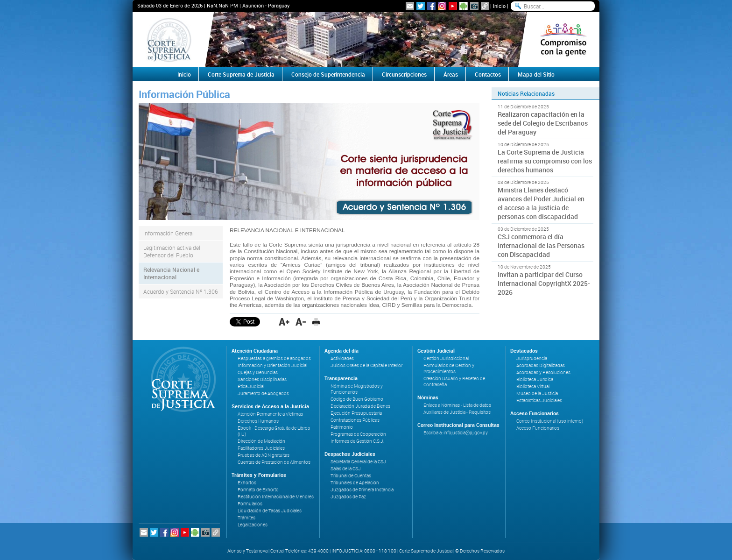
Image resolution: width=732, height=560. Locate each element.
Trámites (246, 518)
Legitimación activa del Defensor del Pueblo (172, 251)
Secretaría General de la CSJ (358, 462)
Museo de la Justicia (537, 393)
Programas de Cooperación (358, 434)
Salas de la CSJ (346, 469)
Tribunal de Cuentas (351, 476)
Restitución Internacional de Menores (276, 497)
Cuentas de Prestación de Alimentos (274, 462)
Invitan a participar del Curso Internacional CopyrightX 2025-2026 (544, 283)
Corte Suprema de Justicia (241, 74)
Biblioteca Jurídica (535, 379)
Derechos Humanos (258, 421)
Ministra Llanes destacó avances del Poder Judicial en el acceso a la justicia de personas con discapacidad (541, 203)
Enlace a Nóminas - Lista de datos (457, 405)
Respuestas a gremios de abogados (274, 358)
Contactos (488, 74)
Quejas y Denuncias (258, 372)
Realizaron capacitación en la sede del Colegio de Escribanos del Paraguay (543, 123)
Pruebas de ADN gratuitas (264, 455)
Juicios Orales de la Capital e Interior (366, 365)
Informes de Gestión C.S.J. (357, 441)
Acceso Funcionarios (538, 428)
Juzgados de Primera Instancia (362, 490)
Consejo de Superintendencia (328, 74)
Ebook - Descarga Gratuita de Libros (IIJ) (274, 431)
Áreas (451, 74)
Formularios (250, 504)
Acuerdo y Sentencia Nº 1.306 (181, 291)
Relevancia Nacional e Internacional (171, 273)
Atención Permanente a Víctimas (270, 414)
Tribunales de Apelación (355, 483)
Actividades (342, 358)
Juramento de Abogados (263, 393)
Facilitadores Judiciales (261, 448)
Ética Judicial (251, 386)
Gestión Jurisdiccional (446, 358)
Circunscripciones (404, 74)
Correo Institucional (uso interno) (550, 421)
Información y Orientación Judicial (272, 365)
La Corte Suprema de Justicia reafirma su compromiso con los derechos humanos (545, 161)
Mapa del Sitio (536, 74)
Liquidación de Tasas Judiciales (270, 511)
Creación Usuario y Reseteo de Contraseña (454, 382)
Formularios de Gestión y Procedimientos (449, 369)
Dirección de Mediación (261, 441)
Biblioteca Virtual (533, 386)
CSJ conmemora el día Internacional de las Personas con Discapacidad (541, 245)
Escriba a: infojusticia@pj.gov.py (456, 433)
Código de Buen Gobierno (357, 399)
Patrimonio (342, 427)
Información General (169, 233)
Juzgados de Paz (348, 497)
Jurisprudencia (532, 358)
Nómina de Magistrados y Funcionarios (357, 389)
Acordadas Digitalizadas (541, 365)
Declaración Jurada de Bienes (360, 406)
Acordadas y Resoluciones (543, 372)
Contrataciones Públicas (355, 420)
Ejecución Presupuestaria (356, 413)
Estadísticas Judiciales (539, 401)
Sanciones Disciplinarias (262, 379)
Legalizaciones (253, 525)
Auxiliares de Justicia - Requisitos (457, 412)
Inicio (499, 6)
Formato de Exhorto (258, 490)
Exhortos (247, 483)
